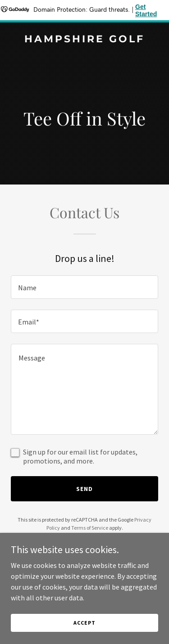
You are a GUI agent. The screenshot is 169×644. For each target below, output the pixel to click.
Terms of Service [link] (90, 528)
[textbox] (84, 287)
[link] (84, 40)
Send (84, 489)
